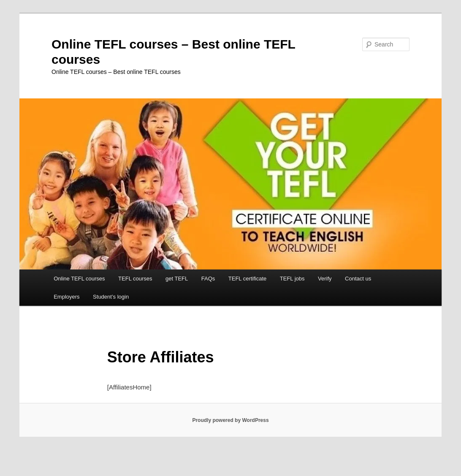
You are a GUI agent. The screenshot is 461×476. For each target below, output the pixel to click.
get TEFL (177, 279)
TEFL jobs (292, 279)
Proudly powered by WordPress (230, 420)
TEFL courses (135, 279)
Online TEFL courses (79, 279)
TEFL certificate (248, 279)
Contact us (358, 279)
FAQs (208, 279)
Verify (325, 279)
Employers (66, 297)
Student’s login (111, 297)
